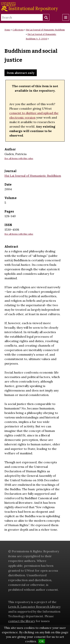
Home (7, 30)
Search (46, 18)
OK (42, 641)
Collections (18, 30)
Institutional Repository (33, 9)
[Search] (22, 17)
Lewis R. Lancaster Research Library (34, 607)
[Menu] (66, 17)
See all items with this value (19, 158)
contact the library (22, 621)
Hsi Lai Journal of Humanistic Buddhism (45, 30)
